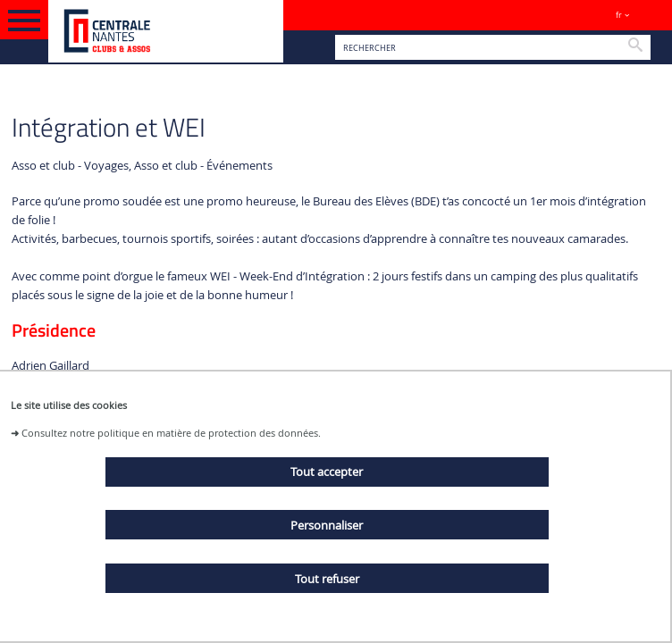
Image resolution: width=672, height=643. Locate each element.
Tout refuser (327, 579)
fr (619, 15)
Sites (650, 15)
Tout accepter (327, 472)
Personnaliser (327, 525)
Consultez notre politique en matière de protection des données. (171, 433)
